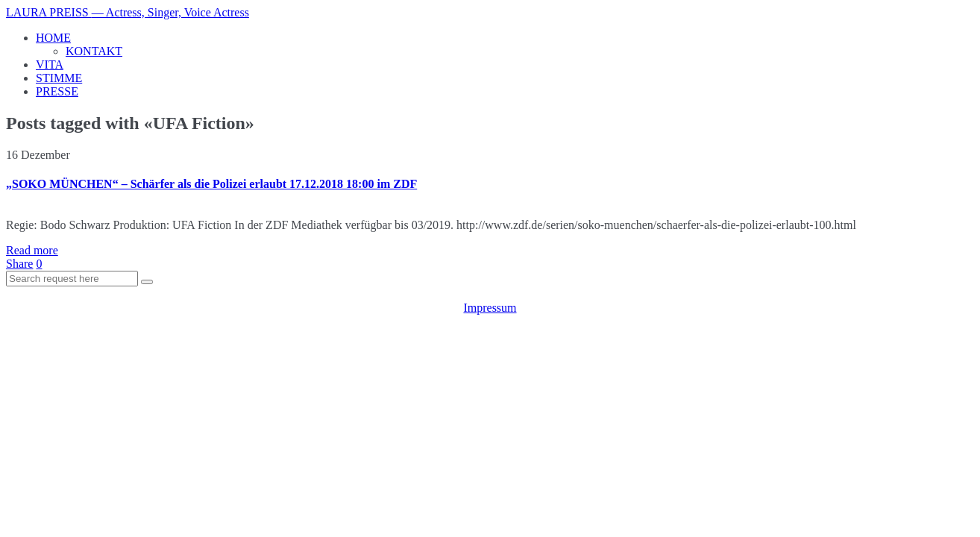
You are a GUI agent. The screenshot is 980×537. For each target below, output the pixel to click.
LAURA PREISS (128, 12)
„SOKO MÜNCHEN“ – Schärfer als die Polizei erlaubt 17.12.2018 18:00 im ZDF (211, 184)
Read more (32, 250)
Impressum (490, 308)
